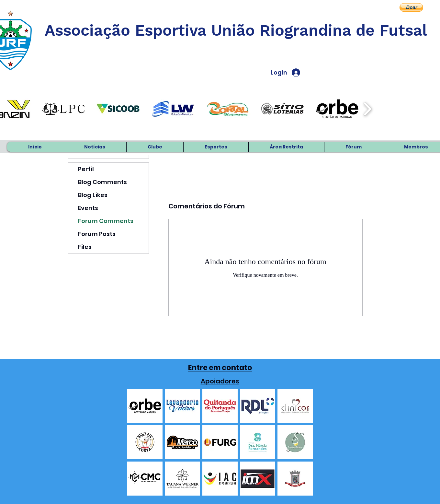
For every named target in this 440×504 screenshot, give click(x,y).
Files (85, 247)
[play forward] (367, 109)
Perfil (86, 169)
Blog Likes (93, 195)
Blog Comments (102, 182)
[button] (411, 7)
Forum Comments (106, 221)
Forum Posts (97, 234)
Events (88, 208)
